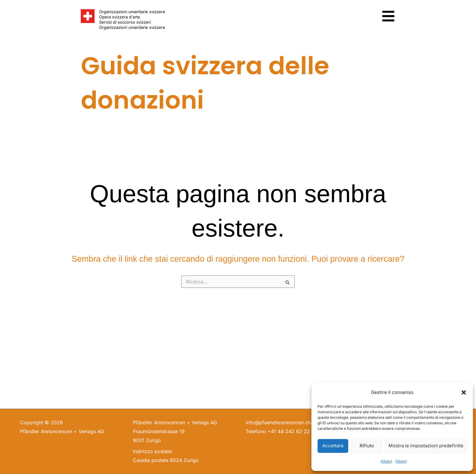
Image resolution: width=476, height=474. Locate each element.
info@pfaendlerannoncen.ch (278, 422)
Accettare (333, 446)
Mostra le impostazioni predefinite (426, 446)
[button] (464, 392)
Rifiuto (367, 446)
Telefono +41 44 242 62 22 (278, 431)
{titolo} (386, 461)
